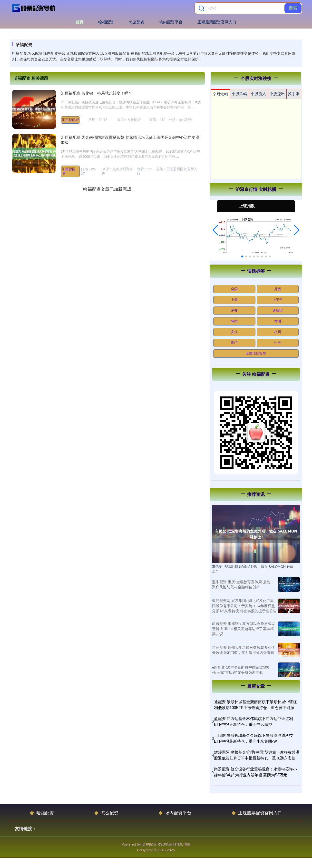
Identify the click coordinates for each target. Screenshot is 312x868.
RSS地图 (165, 844)
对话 (278, 321)
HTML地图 (182, 844)
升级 (278, 289)
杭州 (278, 332)
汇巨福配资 (70, 120)
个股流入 (258, 94)
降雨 (234, 321)
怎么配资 (136, 22)
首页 (79, 22)
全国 (234, 289)
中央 (278, 343)
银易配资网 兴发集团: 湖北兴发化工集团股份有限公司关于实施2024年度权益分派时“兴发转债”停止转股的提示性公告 (244, 606)
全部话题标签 (256, 353)
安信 (234, 332)
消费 (234, 310)
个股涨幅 (220, 94)
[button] (215, 230)
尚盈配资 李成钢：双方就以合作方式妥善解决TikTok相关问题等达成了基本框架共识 (244, 629)
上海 (234, 300)
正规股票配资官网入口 (217, 22)
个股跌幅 (239, 94)
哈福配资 (106, 22)
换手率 (294, 94)
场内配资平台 (171, 22)
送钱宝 (278, 310)
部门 (234, 343)
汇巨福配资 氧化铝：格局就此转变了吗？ (97, 93)
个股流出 (277, 94)
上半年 (278, 300)
